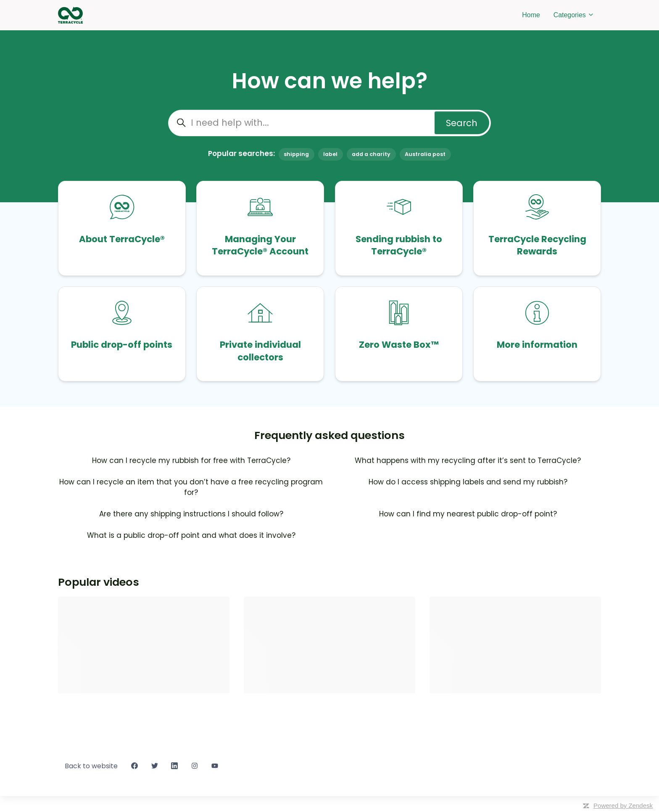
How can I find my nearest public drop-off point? (468, 514)
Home (531, 15)
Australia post (425, 154)
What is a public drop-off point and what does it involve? (191, 535)
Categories (574, 15)
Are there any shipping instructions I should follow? (191, 514)
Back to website (91, 766)
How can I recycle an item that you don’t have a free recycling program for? (191, 487)
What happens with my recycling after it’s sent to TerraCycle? (468, 460)
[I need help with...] (329, 123)
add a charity (371, 154)
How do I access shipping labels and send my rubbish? (468, 482)
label (330, 154)
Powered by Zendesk (623, 805)
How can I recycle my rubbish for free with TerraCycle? (191, 460)
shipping (296, 154)
